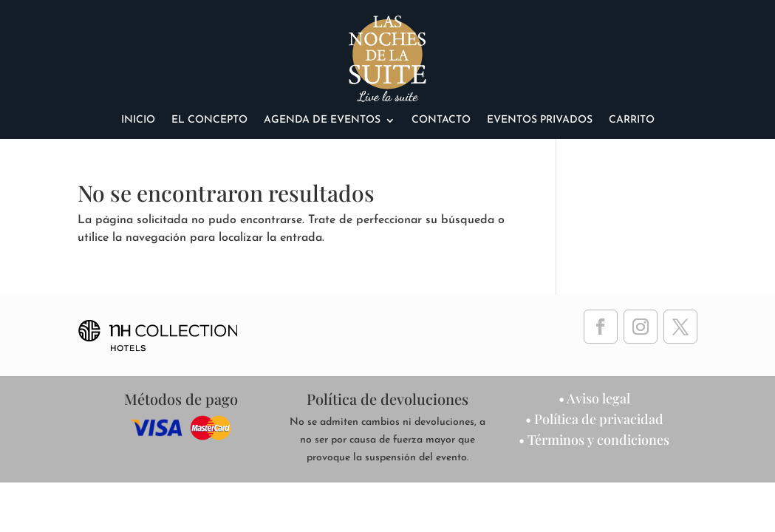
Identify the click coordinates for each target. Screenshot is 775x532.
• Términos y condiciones (594, 440)
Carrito (632, 120)
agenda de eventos (322, 120)
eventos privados (540, 120)
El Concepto (209, 120)
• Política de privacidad (594, 419)
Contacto (441, 120)
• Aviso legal (594, 398)
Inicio (138, 120)
